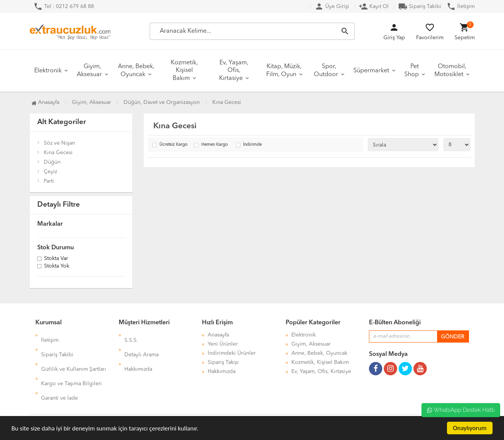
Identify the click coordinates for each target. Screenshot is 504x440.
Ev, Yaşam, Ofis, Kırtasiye (234, 71)
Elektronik (48, 71)
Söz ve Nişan (59, 143)
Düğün (52, 162)
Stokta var (56, 259)
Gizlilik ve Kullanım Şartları (74, 353)
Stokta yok (57, 266)
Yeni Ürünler (223, 344)
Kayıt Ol (374, 6)
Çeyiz (50, 172)
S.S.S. (131, 335)
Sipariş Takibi (420, 6)
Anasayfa (45, 102)
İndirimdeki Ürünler (232, 353)
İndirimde (252, 145)
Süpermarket (371, 71)
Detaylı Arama (142, 344)
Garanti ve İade (60, 371)
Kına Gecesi (58, 153)
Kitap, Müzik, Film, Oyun (284, 71)
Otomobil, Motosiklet (450, 71)
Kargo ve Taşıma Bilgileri (72, 362)
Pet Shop (412, 71)
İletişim (461, 6)
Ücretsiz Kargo (173, 145)
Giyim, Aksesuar (89, 71)
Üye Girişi (332, 6)
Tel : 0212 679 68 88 (64, 6)
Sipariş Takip (223, 362)
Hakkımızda (138, 353)
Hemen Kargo (215, 145)
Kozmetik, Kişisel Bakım (184, 71)
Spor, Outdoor (326, 71)
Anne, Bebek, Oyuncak (136, 71)
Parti (49, 181)
